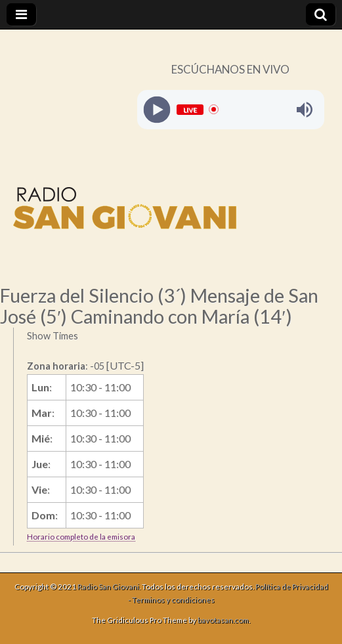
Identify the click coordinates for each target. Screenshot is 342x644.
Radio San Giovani (108, 587)
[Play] (157, 109)
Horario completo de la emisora (81, 537)
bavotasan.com (223, 620)
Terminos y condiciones (173, 600)
